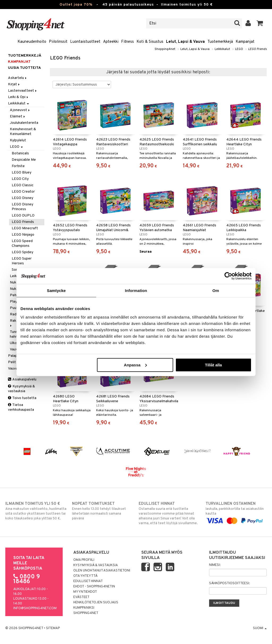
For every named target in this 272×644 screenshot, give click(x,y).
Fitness (127, 42)
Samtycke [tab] (56, 291)
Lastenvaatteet (23, 91)
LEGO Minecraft (25, 228)
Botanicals (20, 153)
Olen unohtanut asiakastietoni (102, 571)
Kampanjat (245, 42)
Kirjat (14, 84)
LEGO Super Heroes (22, 261)
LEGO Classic (23, 185)
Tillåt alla (213, 365)
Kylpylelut (18, 140)
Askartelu (18, 78)
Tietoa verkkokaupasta (21, 407)
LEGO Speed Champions (22, 243)
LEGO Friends (257, 49)
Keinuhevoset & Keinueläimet (23, 132)
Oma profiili (84, 560)
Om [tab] (216, 291)
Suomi (260, 628)
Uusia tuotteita (24, 68)
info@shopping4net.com (35, 608)
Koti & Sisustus (150, 42)
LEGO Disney (22, 198)
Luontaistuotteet (85, 42)
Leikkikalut (222, 49)
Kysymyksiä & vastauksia (22, 389)
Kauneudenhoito (32, 42)
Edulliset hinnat (88, 581)
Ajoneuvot (20, 110)
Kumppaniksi (84, 608)
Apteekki (111, 42)
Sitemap (53, 628)
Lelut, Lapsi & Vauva (185, 42)
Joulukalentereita (24, 123)
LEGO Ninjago (23, 235)
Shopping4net (165, 49)
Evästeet (81, 597)
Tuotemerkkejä (220, 42)
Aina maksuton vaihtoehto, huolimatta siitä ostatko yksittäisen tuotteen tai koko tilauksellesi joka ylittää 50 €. (36, 511)
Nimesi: (215, 565)
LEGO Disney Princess (22, 207)
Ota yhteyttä (85, 576)
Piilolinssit (58, 42)
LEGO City (20, 179)
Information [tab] (136, 291)
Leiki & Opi (18, 97)
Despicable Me (24, 160)
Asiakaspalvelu (22, 380)
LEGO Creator (23, 192)
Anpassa (135, 365)
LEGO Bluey (22, 173)
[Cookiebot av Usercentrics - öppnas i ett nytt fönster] (228, 276)
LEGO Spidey (22, 252)
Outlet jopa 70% (76, 5)
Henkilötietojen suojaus (96, 603)
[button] (260, 23)
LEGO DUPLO (23, 216)
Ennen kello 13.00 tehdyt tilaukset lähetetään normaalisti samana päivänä (103, 511)
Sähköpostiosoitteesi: (229, 583)
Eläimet (18, 116)
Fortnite (18, 166)
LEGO (239, 49)
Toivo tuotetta (22, 398)
